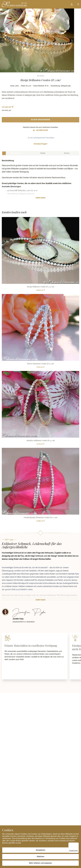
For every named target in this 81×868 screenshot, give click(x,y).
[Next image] (72, 40)
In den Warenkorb (40, 120)
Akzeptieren (41, 850)
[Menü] (77, 844)
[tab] (17, 153)
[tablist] (40, 153)
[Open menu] (78, 4)
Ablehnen (40, 857)
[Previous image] (2, 40)
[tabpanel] (40, 181)
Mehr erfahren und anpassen (40, 863)
